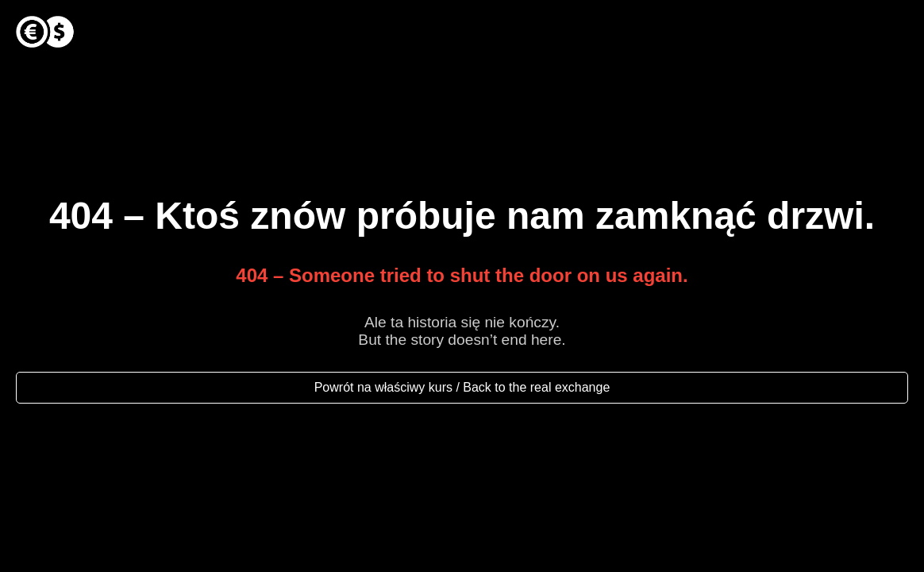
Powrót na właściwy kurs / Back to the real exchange (462, 387)
